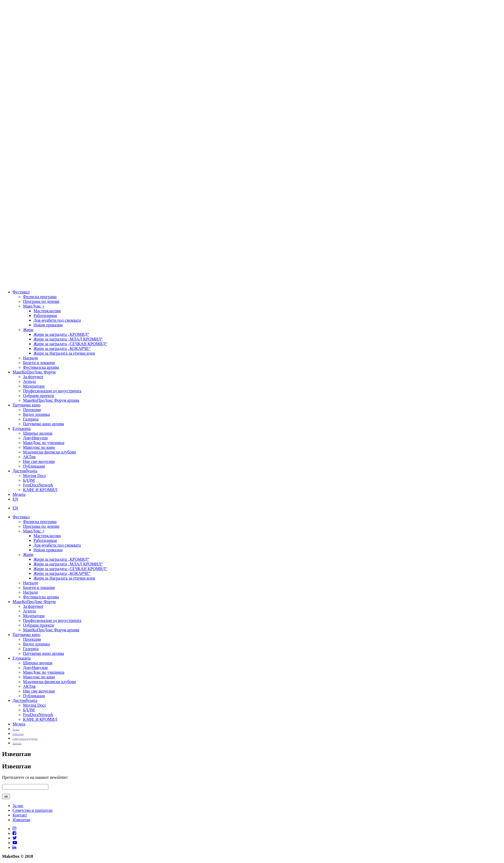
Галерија (31, 419)
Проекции (32, 410)
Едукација (22, 428)
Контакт (20, 815)
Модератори (34, 386)
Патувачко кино (27, 405)
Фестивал (21, 292)
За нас (18, 806)
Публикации (34, 466)
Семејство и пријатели (33, 810)
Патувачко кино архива (44, 424)
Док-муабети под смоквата (57, 320)
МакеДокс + (34, 306)
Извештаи (21, 820)
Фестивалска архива (41, 367)
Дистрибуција (25, 471)
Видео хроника (36, 414)
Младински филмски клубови (49, 452)
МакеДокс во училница (44, 443)
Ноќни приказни (48, 325)
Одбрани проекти (39, 396)
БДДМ (29, 480)
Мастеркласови (47, 311)
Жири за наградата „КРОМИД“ (61, 334)
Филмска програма (40, 297)
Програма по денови (41, 301)
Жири (28, 330)
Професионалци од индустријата (52, 391)
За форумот (33, 377)
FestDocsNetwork (38, 485)
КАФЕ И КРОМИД (40, 490)
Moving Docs (35, 476)
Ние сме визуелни (39, 461)
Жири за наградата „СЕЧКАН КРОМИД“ (70, 344)
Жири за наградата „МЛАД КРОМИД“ (68, 339)
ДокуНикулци (35, 438)
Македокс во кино (39, 447)
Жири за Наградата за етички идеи (64, 353)
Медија (19, 494)
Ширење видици (38, 433)
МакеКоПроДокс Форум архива (51, 400)
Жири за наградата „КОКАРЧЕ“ (62, 348)
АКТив (29, 457)
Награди (30, 358)
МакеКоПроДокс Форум (34, 372)
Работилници (45, 316)
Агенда (29, 381)
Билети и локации (39, 363)
